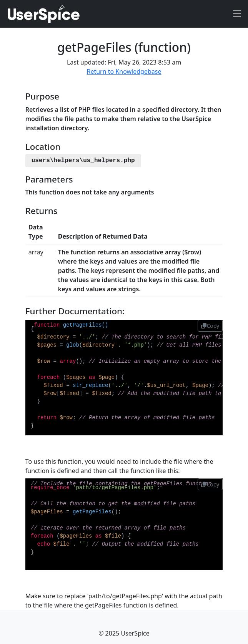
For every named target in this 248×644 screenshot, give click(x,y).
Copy (210, 326)
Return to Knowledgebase (124, 71)
